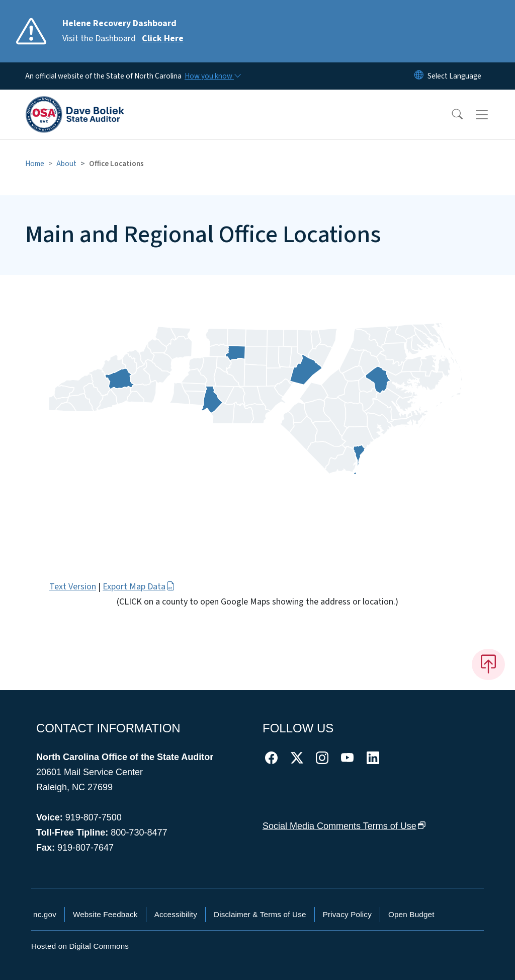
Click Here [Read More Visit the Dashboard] (163, 39)
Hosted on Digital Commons (80, 946)
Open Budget (411, 914)
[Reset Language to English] (419, 76)
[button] (451, 115)
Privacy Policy (347, 914)
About (66, 164)
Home (35, 164)
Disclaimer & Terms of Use (260, 914)
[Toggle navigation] (491, 115)
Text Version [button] (73, 587)
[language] (454, 76)
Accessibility (176, 914)
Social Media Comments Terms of (344, 826)
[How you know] (212, 76)
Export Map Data (139, 587)
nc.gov (45, 914)
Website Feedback (105, 914)
